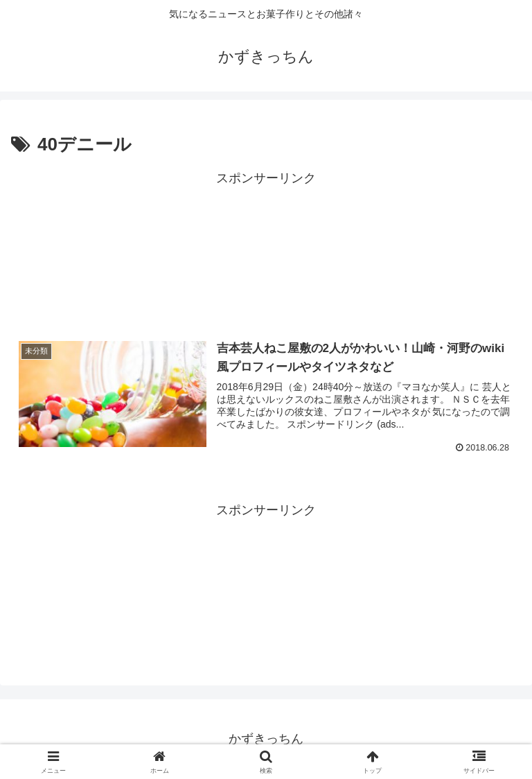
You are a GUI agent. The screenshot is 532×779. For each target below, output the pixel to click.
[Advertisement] (266, 250)
